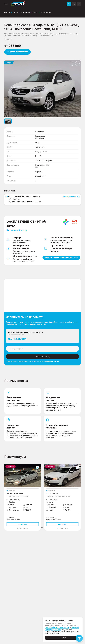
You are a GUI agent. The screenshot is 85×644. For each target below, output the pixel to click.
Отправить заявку (42, 357)
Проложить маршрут (17, 339)
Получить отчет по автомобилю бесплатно (61, 258)
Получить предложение (17, 52)
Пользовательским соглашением (57, 628)
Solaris (7, 465)
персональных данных (51, 361)
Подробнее (23, 524)
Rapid (46, 465)
